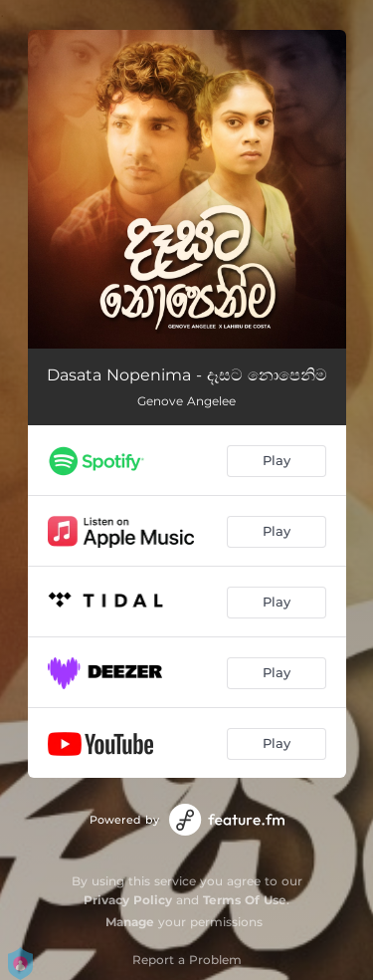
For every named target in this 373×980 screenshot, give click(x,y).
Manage (130, 922)
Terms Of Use (245, 900)
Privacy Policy (128, 900)
